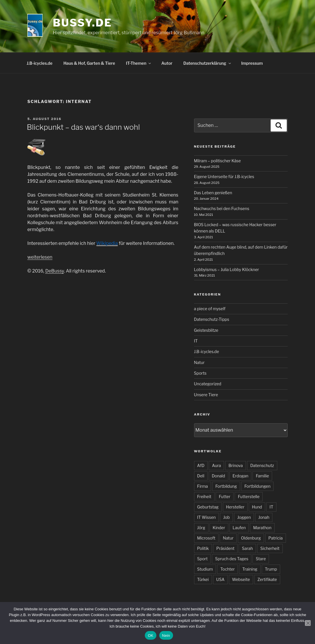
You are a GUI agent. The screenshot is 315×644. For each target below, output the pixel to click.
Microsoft (206, 538)
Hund (257, 507)
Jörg (201, 528)
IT (196, 341)
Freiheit (204, 497)
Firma (203, 486)
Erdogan (241, 476)
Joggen (244, 517)
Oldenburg (251, 538)
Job (226, 517)
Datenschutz (262, 465)
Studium (205, 569)
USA (220, 579)
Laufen (239, 528)
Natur (199, 362)
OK (150, 636)
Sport (203, 559)
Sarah (247, 548)
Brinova (236, 465)
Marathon (262, 528)
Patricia (276, 538)
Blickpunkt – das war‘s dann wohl (83, 127)
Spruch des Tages (232, 559)
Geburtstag (208, 507)
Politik (203, 548)
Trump (271, 569)
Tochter (227, 569)
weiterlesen (40, 257)
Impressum (252, 63)
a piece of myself (210, 309)
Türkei (203, 579)
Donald (219, 476)
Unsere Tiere (206, 395)
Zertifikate (267, 579)
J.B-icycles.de (40, 63)
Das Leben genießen (213, 193)
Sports (200, 373)
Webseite (241, 579)
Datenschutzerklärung (208, 63)
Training (250, 569)
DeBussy (55, 271)
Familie (262, 476)
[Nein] (308, 623)
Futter (225, 497)
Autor (167, 63)
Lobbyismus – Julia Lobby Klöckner (227, 269)
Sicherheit (270, 548)
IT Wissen (207, 517)
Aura (216, 465)
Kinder (219, 528)
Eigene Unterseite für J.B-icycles (224, 177)
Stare (261, 559)
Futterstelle (249, 497)
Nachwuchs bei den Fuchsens (222, 208)
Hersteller (235, 507)
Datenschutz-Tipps (212, 319)
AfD (201, 465)
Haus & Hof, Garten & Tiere (89, 63)
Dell (201, 476)
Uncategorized (208, 384)
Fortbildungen (258, 486)
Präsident (225, 548)
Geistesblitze (206, 330)
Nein (166, 636)
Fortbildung (226, 486)
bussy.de (82, 23)
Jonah (264, 517)
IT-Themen (139, 63)
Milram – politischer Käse (218, 161)
